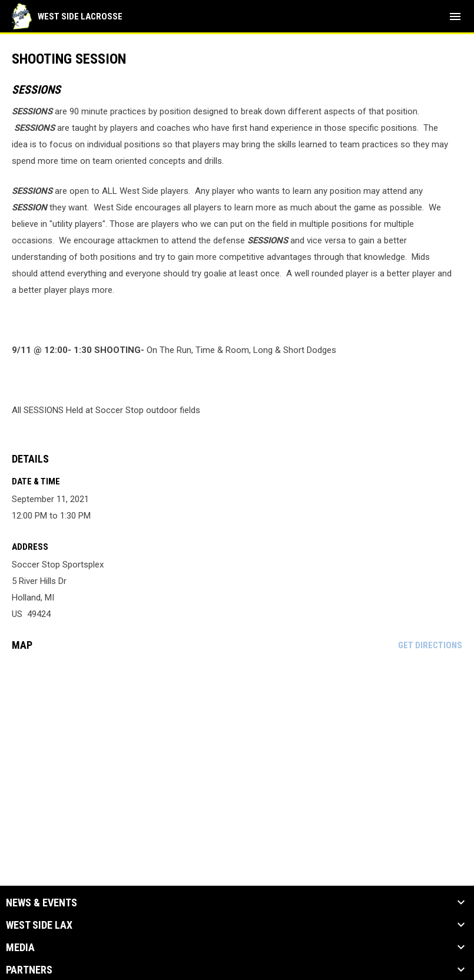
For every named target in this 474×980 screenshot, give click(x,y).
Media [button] (20, 948)
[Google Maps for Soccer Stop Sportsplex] (237, 751)
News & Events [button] (42, 903)
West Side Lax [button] (39, 925)
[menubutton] (455, 17)
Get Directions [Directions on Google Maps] (430, 645)
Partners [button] (29, 970)
